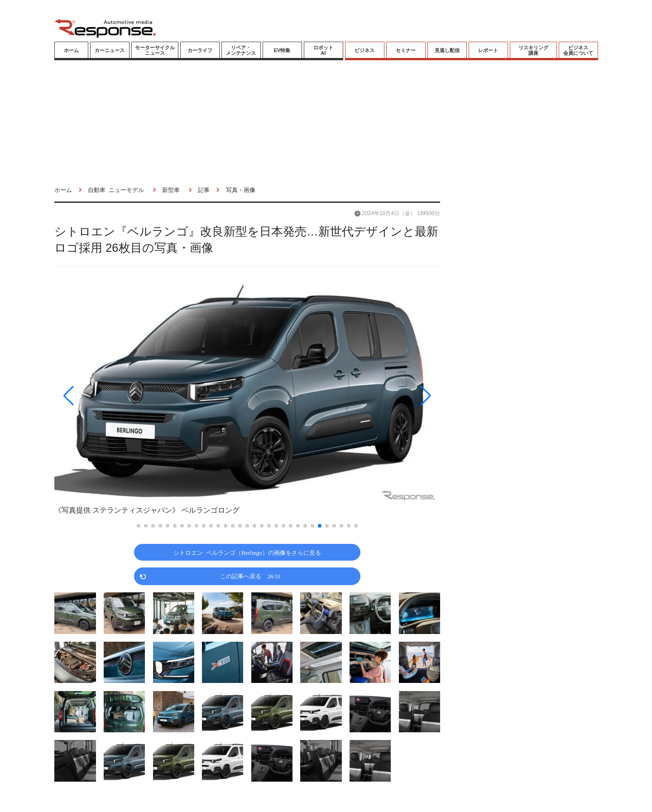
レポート (488, 50)
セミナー (406, 50)
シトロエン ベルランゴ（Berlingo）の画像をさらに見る (247, 552)
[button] (112, 396)
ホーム (71, 50)
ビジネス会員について (578, 50)
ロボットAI (323, 50)
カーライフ (200, 50)
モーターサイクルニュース (155, 50)
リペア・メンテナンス (241, 50)
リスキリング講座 (533, 50)
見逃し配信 (447, 50)
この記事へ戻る (250, 576)
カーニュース (110, 50)
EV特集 (282, 50)
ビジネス (364, 50)
